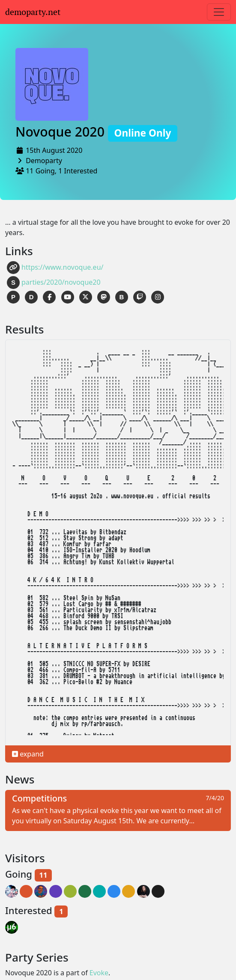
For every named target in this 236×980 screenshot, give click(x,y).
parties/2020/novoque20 (54, 283)
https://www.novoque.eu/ (55, 268)
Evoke (99, 973)
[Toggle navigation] (219, 12)
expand (28, 754)
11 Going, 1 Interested (61, 171)
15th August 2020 (54, 150)
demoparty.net (33, 12)
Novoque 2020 (96, 132)
